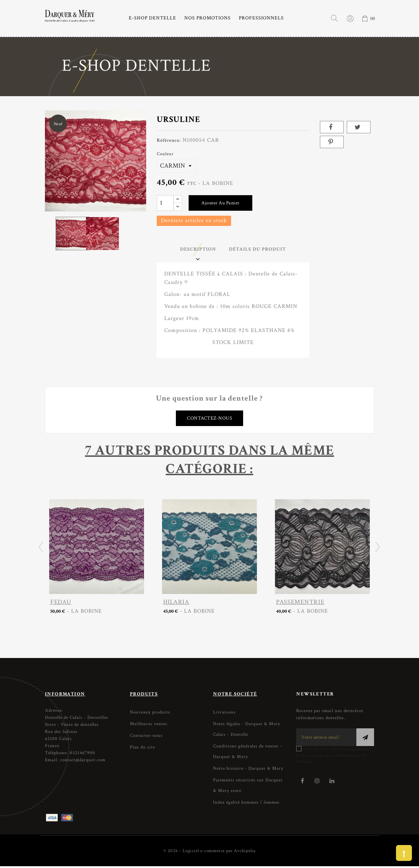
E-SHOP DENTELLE (153, 18)
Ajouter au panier (220, 203)
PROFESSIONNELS (261, 18)
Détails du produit (261, 250)
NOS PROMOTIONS (208, 18)
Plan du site (142, 749)
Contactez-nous (209, 420)
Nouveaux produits (150, 714)
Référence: (169, 140)
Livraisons (224, 714)
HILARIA (176, 604)
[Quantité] (165, 203)
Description (195, 250)
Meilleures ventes (149, 726)
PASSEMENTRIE (300, 604)
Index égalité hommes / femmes (246, 804)
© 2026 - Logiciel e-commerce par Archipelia (209, 853)
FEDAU (61, 604)
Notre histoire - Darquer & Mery (248, 770)
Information (65, 696)
